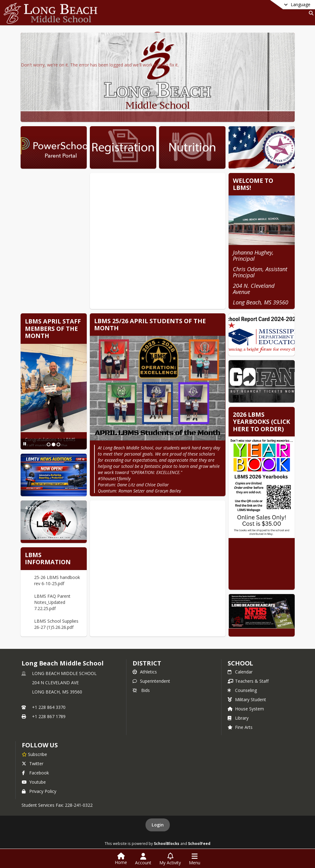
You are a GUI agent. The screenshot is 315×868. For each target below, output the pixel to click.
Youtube (34, 782)
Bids (141, 690)
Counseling (242, 690)
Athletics (145, 672)
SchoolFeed (199, 843)
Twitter (33, 764)
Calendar (240, 672)
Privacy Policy (39, 791)
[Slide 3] (58, 444)
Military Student (247, 699)
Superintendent (151, 681)
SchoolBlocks (167, 843)
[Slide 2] (54, 444)
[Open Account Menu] (143, 859)
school (240, 663)
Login (158, 825)
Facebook (35, 773)
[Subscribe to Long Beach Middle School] (34, 754)
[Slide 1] (49, 444)
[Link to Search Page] (310, 13)
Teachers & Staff (248, 681)
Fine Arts (240, 727)
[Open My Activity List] (170, 859)
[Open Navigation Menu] (195, 859)
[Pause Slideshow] (25, 444)
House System (246, 709)
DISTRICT (147, 663)
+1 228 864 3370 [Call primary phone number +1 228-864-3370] (49, 707)
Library (238, 718)
